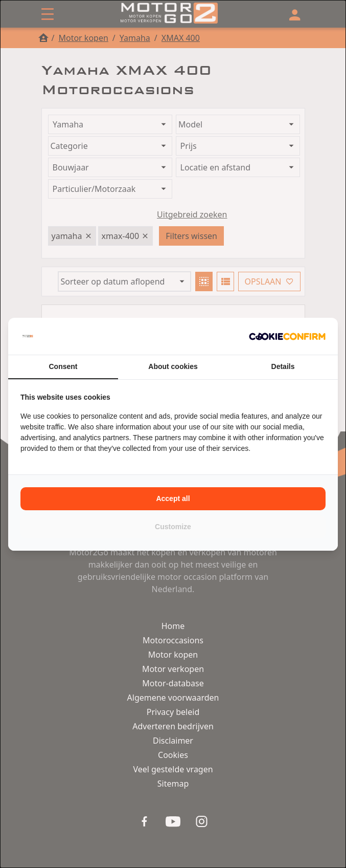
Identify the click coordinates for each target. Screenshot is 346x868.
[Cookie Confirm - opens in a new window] (287, 336)
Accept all (173, 498)
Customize (173, 527)
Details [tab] (283, 366)
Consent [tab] (63, 366)
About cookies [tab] (173, 366)
